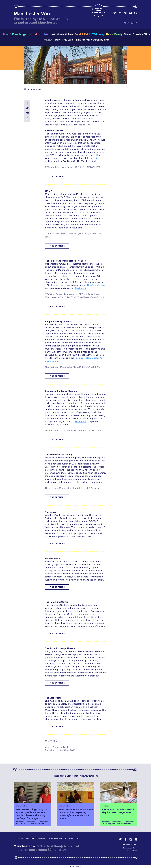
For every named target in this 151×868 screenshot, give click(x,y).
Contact (134, 23)
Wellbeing (98, 34)
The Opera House (96, 285)
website (95, 158)
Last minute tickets (61, 34)
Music (38, 34)
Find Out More (57, 176)
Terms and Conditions (57, 838)
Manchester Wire (33, 14)
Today (57, 40)
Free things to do (23, 34)
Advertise (41, 838)
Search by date (100, 40)
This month (83, 40)
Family (118, 34)
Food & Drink (83, 34)
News (109, 34)
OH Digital (134, 851)
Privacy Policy (75, 838)
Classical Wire (141, 34)
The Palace (80, 288)
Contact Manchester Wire (24, 838)
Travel (128, 34)
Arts (46, 34)
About (126, 23)
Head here (80, 422)
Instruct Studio (133, 848)
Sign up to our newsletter (99, 11)
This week (68, 40)
